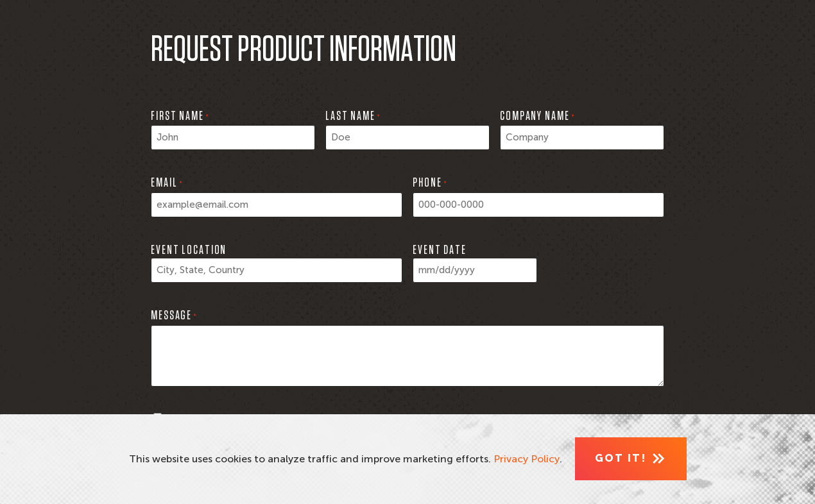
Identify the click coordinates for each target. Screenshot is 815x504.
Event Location (189, 250)
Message (174, 317)
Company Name (537, 117)
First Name (180, 117)
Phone (430, 184)
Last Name (353, 117)
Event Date (440, 250)
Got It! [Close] (621, 458)
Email (167, 184)
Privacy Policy (527, 459)
